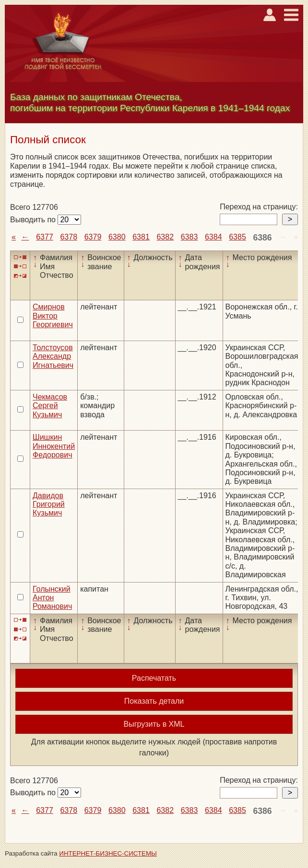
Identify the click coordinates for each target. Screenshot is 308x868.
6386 (262, 238)
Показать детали (154, 701)
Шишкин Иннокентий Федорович (54, 446)
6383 (190, 237)
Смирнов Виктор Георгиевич (53, 316)
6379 (93, 237)
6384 (213, 237)
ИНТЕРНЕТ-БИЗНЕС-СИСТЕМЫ (108, 853)
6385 (237, 237)
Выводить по (34, 220)
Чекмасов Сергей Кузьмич (50, 406)
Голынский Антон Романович (52, 598)
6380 (117, 237)
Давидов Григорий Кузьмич (49, 504)
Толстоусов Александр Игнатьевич (53, 356)
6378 (69, 237)
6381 (141, 237)
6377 (45, 237)
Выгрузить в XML (154, 724)
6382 (165, 237)
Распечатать (154, 678)
